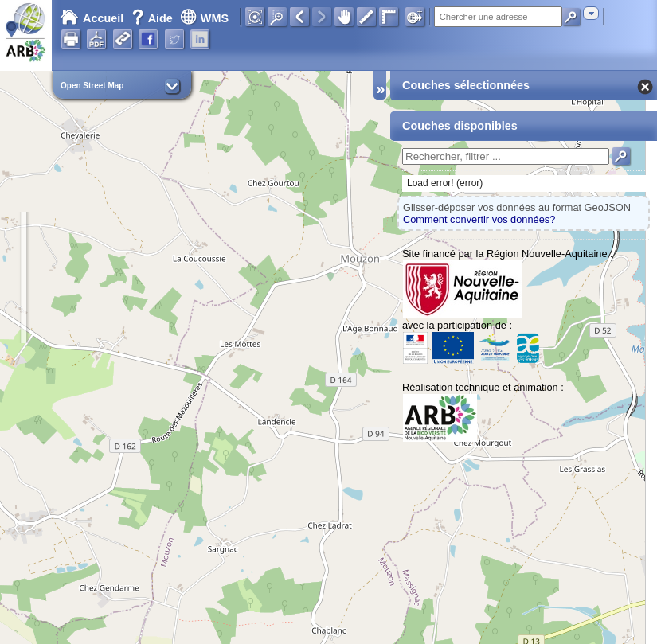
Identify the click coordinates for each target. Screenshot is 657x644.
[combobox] (591, 13)
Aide (154, 18)
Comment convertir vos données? (479, 219)
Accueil (92, 18)
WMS (204, 18)
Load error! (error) (445, 183)
